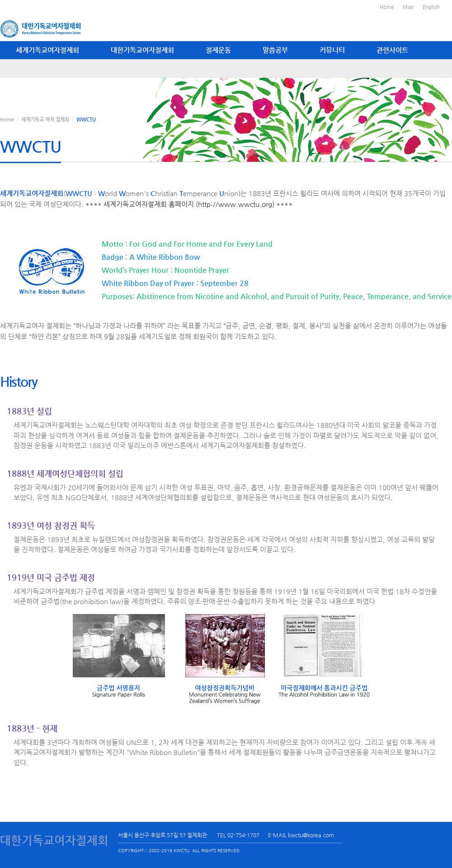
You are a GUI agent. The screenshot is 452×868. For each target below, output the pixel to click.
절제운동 (218, 50)
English (431, 7)
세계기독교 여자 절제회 (45, 120)
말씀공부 (275, 50)
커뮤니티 (332, 50)
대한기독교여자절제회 (142, 50)
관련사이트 (392, 50)
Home (387, 7)
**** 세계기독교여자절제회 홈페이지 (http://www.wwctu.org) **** (189, 204)
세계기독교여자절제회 (47, 50)
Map (408, 7)
